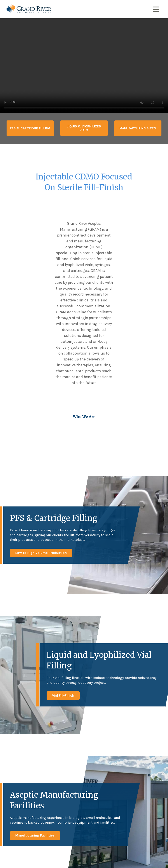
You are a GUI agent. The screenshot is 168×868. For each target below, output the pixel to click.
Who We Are (84, 417)
